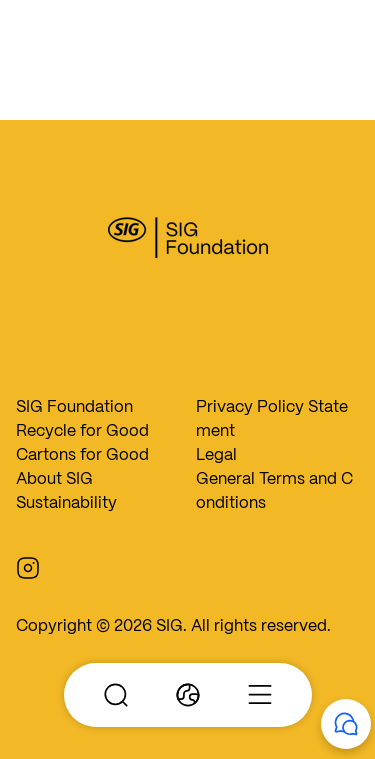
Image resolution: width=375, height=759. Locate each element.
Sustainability (66, 502)
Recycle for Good (82, 430)
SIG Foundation (74, 406)
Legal (216, 454)
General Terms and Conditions (274, 490)
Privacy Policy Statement (272, 418)
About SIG (54, 478)
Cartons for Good (82, 454)
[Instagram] (36, 566)
